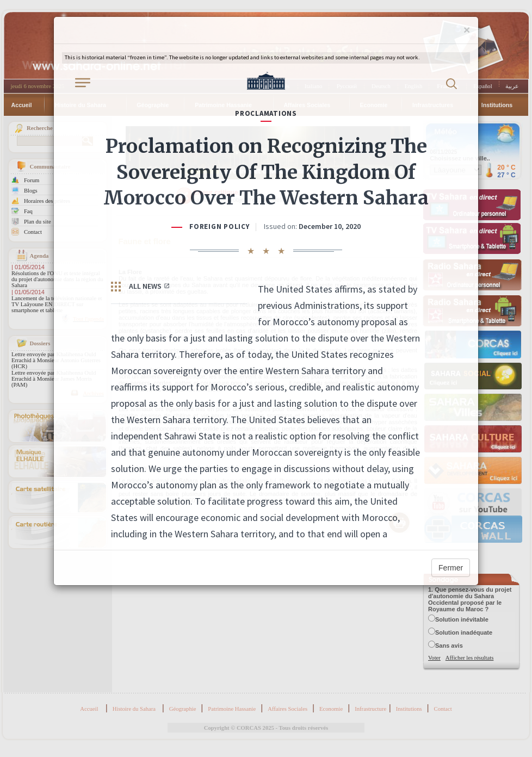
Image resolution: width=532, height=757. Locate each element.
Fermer (451, 568)
